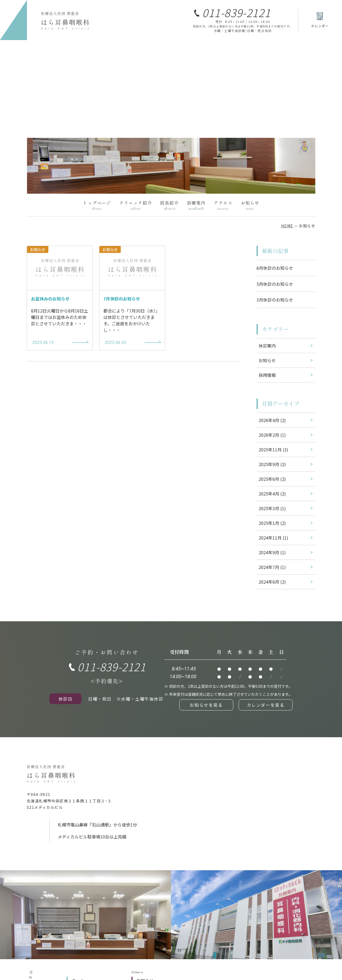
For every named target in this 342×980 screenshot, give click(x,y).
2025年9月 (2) (272, 464)
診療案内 (196, 205)
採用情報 (267, 375)
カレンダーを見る (266, 705)
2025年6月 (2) (272, 479)
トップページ (97, 205)
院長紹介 (169, 205)
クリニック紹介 (136, 205)
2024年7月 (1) (272, 567)
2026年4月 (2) (272, 420)
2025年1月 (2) (272, 523)
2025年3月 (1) (272, 508)
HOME (287, 226)
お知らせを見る (206, 705)
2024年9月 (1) (272, 552)
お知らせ (250, 205)
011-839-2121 (236, 13)
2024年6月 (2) (272, 582)
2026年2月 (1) (272, 435)
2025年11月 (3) (273, 450)
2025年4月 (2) (272, 494)
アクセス (223, 205)
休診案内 (267, 346)
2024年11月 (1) (273, 538)
